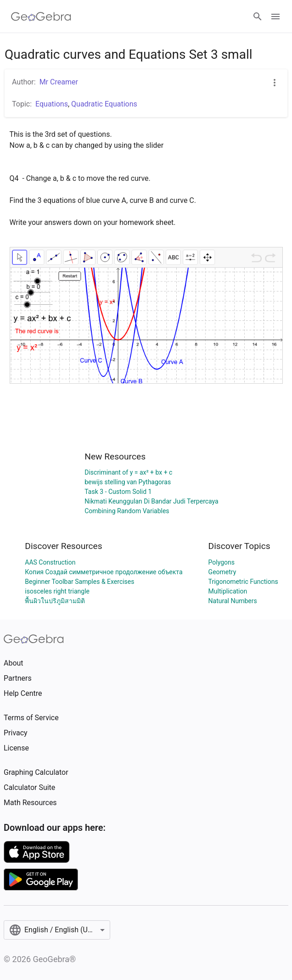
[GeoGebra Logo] (41, 17)
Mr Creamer (59, 82)
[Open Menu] (275, 17)
